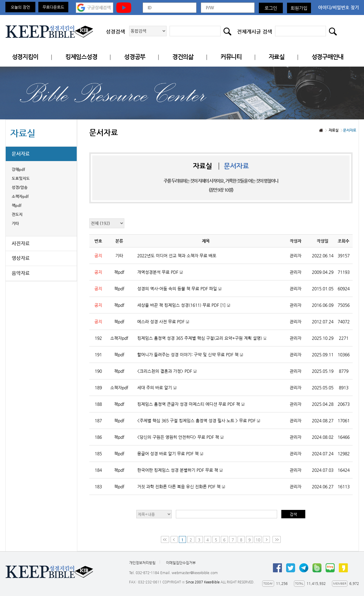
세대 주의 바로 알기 (164, 390)
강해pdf (18, 169)
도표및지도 (21, 178)
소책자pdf (20, 196)
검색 (293, 514)
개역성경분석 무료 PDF (168, 275)
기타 (15, 223)
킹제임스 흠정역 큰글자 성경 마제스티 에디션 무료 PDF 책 (198, 407)
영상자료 (21, 258)
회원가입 (299, 8)
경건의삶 (183, 57)
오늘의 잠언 (20, 7)
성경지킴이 (25, 57)
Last (277, 539)
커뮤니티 (231, 57)
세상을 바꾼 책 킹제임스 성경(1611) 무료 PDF (191, 308)
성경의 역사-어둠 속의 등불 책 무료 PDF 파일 (187, 291)
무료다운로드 (53, 7)
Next (267, 539)
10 (258, 540)
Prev (174, 539)
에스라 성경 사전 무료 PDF (171, 324)
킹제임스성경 (81, 57)
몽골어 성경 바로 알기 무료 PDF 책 (178, 456)
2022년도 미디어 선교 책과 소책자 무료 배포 (177, 256)
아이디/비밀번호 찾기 (339, 7)
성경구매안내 (327, 57)
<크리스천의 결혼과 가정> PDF (175, 374)
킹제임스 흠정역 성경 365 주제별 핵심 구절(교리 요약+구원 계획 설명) (202, 341)
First (165, 539)
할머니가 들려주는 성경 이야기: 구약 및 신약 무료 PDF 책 (198, 357)
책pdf (17, 205)
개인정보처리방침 (142, 563)
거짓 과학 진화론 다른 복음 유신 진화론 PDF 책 (189, 489)
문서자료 (21, 154)
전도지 (17, 214)
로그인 (271, 8)
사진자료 (21, 243)
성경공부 (135, 57)
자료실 (277, 57)
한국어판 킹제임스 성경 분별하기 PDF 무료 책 (188, 473)
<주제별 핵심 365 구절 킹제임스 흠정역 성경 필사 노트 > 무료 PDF (202, 423)
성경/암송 (20, 187)
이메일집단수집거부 (181, 563)
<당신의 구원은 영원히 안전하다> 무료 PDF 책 (188, 440)
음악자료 (21, 273)
